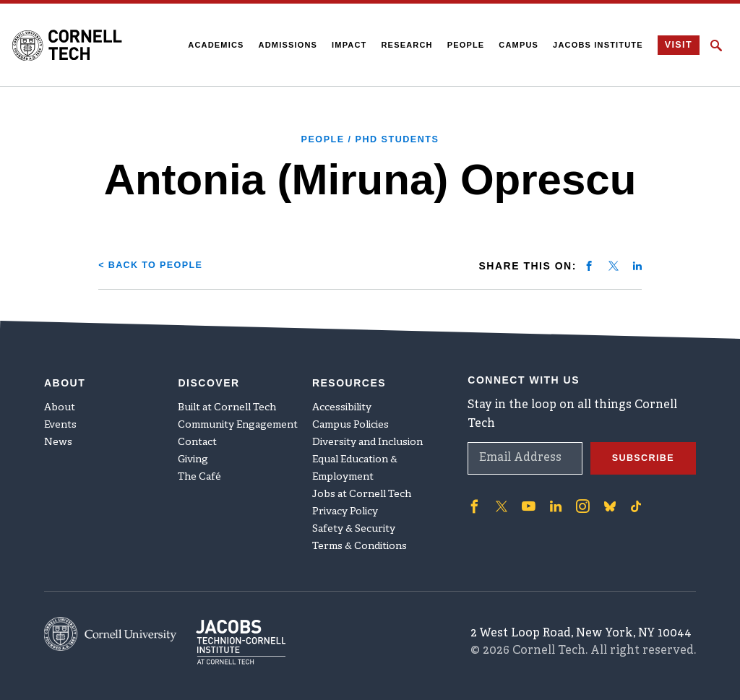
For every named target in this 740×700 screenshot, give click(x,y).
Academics (212, 45)
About (60, 398)
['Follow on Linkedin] (551, 496)
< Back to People (156, 264)
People (462, 45)
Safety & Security (354, 519)
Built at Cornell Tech (227, 398)
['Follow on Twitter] (499, 496)
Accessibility (342, 398)
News (58, 432)
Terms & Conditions (360, 536)
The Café (199, 467)
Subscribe (640, 448)
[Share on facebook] (589, 265)
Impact (345, 45)
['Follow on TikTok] (628, 496)
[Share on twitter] (614, 265)
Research (403, 45)
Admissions (284, 45)
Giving (193, 450)
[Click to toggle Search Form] (716, 46)
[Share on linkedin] (637, 265)
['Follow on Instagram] (576, 496)
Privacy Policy (345, 502)
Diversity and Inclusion (367, 432)
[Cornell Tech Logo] (76, 45)
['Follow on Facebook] (473, 496)
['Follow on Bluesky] (602, 496)
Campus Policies (350, 415)
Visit (676, 46)
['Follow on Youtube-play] (525, 496)
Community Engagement (238, 415)
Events (60, 415)
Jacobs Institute (594, 45)
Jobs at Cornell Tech (362, 484)
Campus (515, 45)
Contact (197, 432)
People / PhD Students (370, 139)
